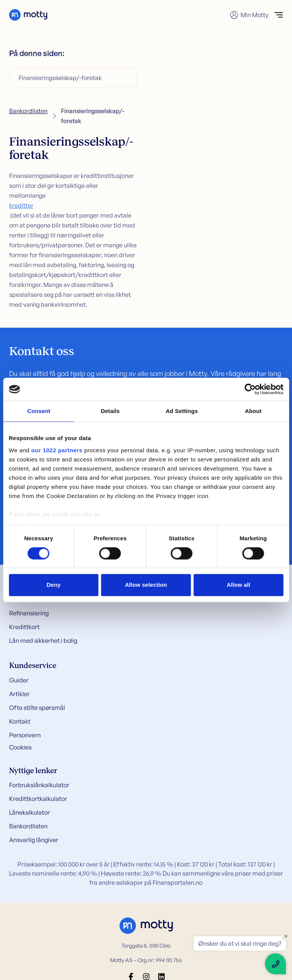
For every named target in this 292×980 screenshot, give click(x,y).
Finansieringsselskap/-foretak (60, 78)
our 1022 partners (57, 450)
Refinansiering (29, 613)
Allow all (238, 585)
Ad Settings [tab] (182, 411)
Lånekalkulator (30, 812)
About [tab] (253, 411)
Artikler (19, 694)
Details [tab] (110, 411)
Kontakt (20, 721)
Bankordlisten (28, 111)
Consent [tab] (39, 411)
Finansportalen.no (178, 882)
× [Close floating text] (286, 936)
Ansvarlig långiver (34, 840)
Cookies (20, 747)
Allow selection (146, 585)
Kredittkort (24, 627)
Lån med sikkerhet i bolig (43, 641)
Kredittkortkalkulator (38, 799)
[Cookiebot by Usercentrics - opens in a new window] (250, 389)
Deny (53, 585)
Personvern (25, 735)
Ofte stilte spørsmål (37, 708)
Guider (19, 680)
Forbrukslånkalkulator (39, 785)
